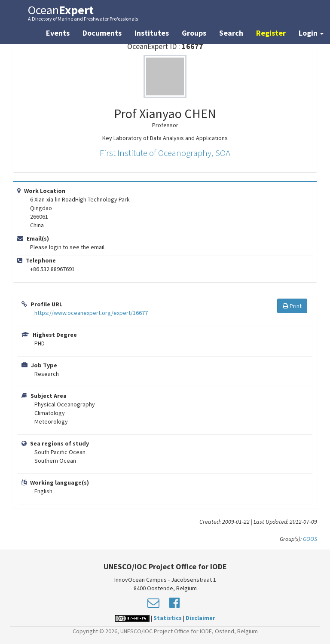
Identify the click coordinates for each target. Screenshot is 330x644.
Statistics (168, 618)
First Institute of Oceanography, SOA (165, 153)
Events (58, 33)
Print (292, 306)
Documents (102, 33)
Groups (194, 33)
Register (271, 33)
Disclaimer (200, 618)
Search (231, 33)
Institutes (152, 33)
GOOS (310, 539)
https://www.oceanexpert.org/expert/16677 (91, 313)
